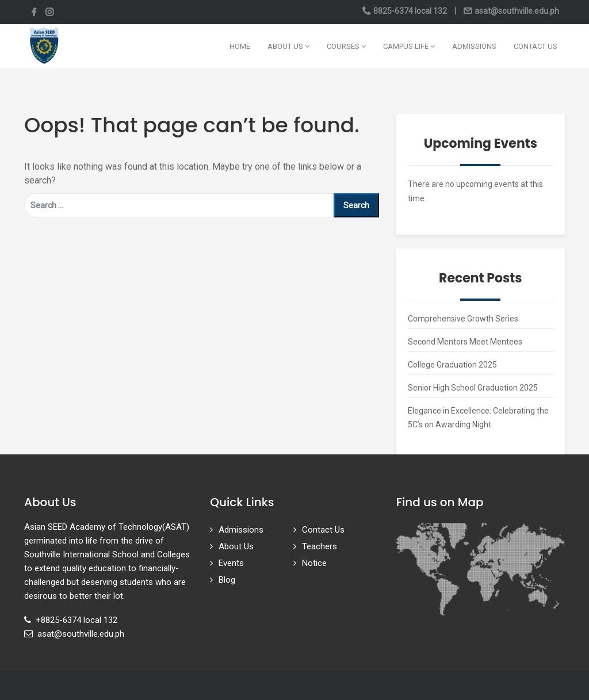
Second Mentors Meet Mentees (465, 342)
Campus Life (409, 46)
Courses (346, 46)
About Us (288, 46)
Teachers (320, 546)
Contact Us (536, 46)
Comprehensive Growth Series (463, 319)
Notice (314, 563)
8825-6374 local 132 (410, 11)
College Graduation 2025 (452, 365)
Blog (227, 580)
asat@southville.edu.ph (516, 11)
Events (231, 563)
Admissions (474, 46)
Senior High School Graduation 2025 (473, 388)
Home (240, 46)
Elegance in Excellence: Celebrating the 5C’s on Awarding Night (478, 418)
